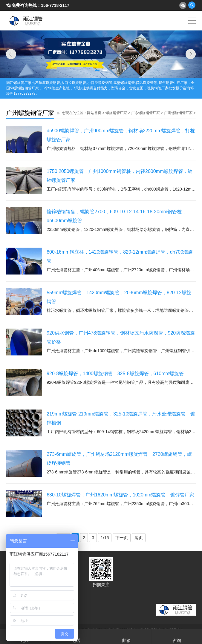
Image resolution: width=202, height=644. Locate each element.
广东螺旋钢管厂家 (146, 113)
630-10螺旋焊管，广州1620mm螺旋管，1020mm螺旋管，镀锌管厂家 (120, 495)
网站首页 (94, 113)
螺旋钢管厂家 (116, 113)
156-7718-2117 (55, 5)
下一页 (122, 538)
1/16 (105, 538)
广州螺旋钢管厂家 (178, 113)
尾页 (139, 538)
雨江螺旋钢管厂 (26, 21)
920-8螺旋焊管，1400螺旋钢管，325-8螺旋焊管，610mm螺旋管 (115, 374)
